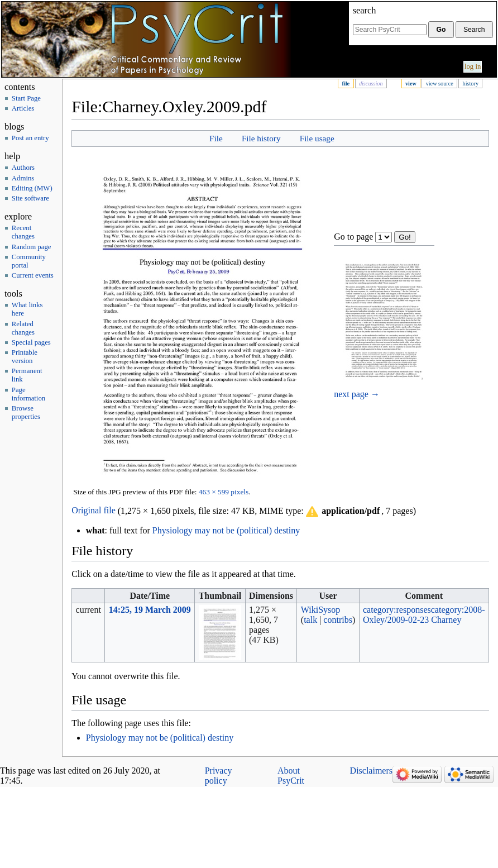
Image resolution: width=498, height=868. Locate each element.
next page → (357, 394)
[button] (342, 511)
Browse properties (26, 412)
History (471, 84)
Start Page (26, 98)
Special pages (31, 342)
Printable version (25, 357)
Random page (32, 247)
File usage (317, 138)
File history (261, 138)
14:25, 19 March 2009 (150, 610)
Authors (23, 168)
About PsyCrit (291, 776)
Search (365, 10)
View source (440, 84)
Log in (473, 66)
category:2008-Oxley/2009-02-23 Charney (424, 615)
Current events (33, 275)
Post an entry (30, 138)
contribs (338, 620)
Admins (23, 178)
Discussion (371, 84)
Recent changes (23, 232)
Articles (23, 108)
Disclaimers (371, 771)
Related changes (23, 328)
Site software (30, 198)
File (346, 84)
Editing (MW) (32, 188)
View (411, 84)
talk (310, 620)
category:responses (397, 610)
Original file (94, 511)
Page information (28, 394)
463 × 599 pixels (224, 492)
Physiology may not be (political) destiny (226, 530)
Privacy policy (219, 776)
